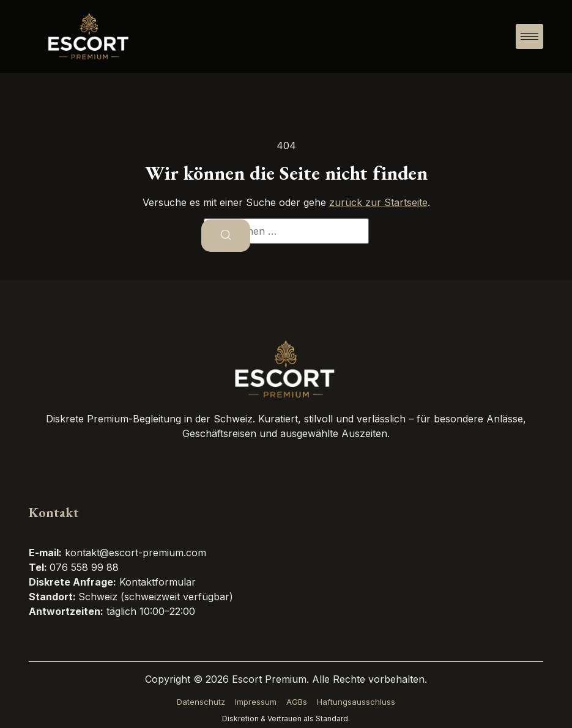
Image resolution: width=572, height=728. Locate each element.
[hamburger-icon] (529, 36)
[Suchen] (226, 236)
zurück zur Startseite (378, 202)
